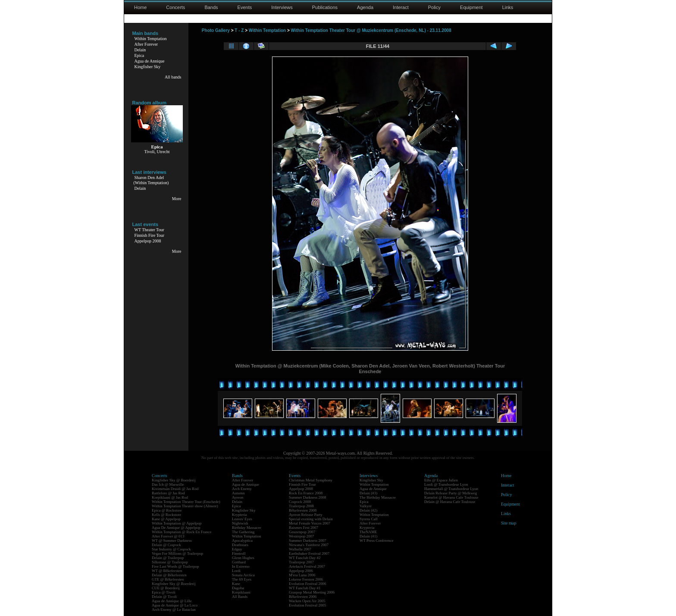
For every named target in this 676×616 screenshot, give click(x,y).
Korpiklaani (241, 592)
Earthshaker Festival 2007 (309, 553)
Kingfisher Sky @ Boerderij (174, 480)
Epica (139, 55)
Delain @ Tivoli (164, 597)
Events (245, 7)
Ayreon (238, 497)
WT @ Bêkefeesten (167, 571)
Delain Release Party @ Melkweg (451, 493)
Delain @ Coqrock (166, 545)
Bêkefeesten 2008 (303, 510)
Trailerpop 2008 (301, 506)
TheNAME (368, 532)
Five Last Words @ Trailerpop (175, 566)
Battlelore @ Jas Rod (168, 493)
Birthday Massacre (247, 528)
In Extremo (241, 566)
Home (140, 7)
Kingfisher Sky (148, 67)
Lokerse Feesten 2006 (306, 579)
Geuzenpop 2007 (302, 532)
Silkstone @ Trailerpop (170, 562)
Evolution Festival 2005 (308, 605)
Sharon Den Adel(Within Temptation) (151, 180)
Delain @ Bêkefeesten (169, 575)
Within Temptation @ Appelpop (177, 523)
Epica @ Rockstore (167, 510)
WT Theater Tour (149, 230)
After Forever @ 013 (168, 536)
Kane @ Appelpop (166, 519)
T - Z (239, 30)
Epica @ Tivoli (164, 592)
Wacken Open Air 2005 (307, 601)
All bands (173, 77)
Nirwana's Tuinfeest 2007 (309, 545)
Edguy (237, 549)
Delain (140, 50)
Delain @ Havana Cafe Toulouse (450, 502)
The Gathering (243, 532)
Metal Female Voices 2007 (310, 523)
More (177, 199)
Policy (434, 7)
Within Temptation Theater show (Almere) (185, 506)
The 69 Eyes (242, 579)
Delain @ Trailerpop (168, 558)
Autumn (238, 493)
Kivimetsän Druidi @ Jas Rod (175, 489)
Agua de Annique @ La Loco (175, 605)
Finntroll (239, 553)
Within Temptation (151, 39)
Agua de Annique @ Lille (172, 601)
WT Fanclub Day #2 (305, 558)
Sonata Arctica (243, 575)
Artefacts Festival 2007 (307, 566)
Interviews (282, 7)
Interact (401, 7)
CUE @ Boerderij (166, 588)
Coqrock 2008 (300, 502)
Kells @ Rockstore (166, 515)
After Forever (146, 44)
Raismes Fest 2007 (304, 528)
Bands (211, 7)
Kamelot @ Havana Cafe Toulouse (451, 497)
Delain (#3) (368, 493)
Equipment (471, 7)
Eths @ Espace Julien (441, 480)
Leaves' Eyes (242, 519)
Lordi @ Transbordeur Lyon (446, 484)
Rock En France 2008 (306, 493)
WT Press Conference (377, 541)
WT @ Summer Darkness (172, 541)
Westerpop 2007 (302, 536)
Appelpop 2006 (301, 571)
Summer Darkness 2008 (308, 497)
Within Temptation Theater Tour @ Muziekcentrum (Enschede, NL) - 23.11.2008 (371, 30)
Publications (325, 7)
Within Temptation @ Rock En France (182, 532)
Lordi (236, 571)
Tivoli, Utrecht (157, 152)
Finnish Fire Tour (150, 235)
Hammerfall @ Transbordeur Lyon (451, 489)
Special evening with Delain (311, 519)
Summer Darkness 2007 (308, 541)
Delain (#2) (368, 510)
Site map (509, 523)
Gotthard (239, 562)
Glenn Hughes (243, 558)
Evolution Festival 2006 (308, 584)
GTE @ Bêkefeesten (168, 579)
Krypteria (239, 515)
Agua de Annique (150, 61)
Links (508, 7)
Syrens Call (369, 519)
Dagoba (238, 588)
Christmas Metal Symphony (311, 480)
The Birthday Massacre (378, 497)
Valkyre (366, 506)
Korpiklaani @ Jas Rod (170, 497)
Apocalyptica (242, 541)
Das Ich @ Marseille (168, 484)
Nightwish (240, 523)
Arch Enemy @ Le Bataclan (174, 610)
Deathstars (240, 545)
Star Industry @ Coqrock (171, 549)
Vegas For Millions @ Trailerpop (177, 553)
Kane (236, 584)
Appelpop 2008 (148, 241)
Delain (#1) (368, 536)
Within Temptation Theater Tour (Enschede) (186, 502)
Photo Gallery (216, 30)
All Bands (240, 597)
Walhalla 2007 (300, 549)
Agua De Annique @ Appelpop (176, 528)
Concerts (175, 7)
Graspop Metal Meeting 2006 (312, 592)
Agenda (365, 7)
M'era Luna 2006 (302, 575)
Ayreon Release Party (306, 515)
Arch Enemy (242, 489)
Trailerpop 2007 (301, 562)
